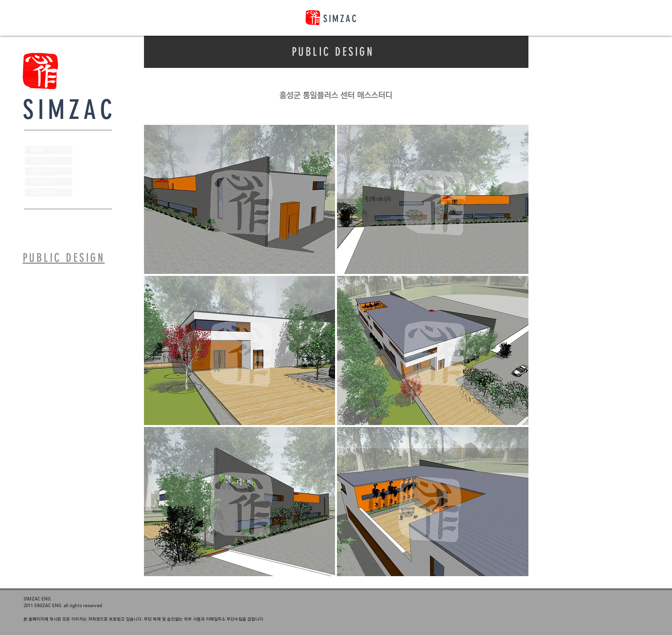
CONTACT (41, 182)
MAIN (37, 150)
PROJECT (41, 161)
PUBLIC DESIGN (333, 52)
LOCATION (42, 192)
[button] (240, 199)
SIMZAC (341, 19)
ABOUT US (43, 171)
